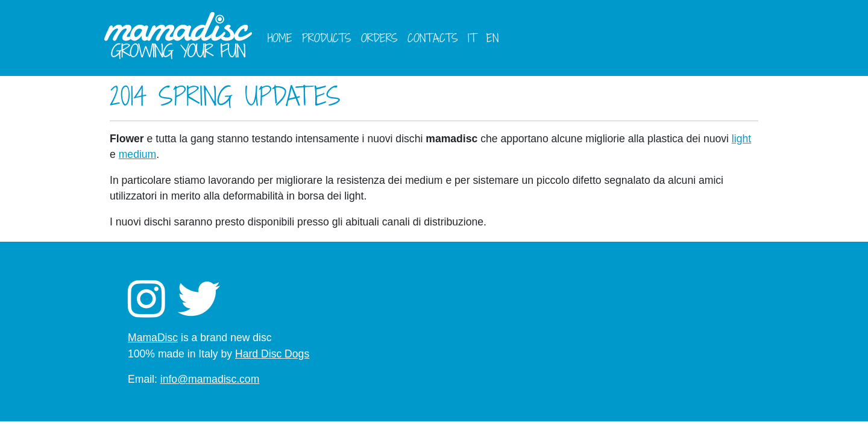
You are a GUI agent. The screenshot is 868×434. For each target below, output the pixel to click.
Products (327, 38)
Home (280, 38)
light (741, 139)
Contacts (433, 38)
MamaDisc (153, 338)
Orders (379, 38)
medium (138, 154)
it (472, 38)
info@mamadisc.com (210, 379)
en (492, 38)
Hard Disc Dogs (272, 354)
